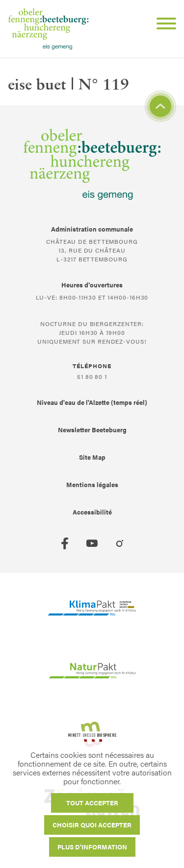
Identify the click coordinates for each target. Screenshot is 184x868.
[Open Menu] (162, 25)
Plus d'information (92, 847)
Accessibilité (92, 512)
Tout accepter (92, 803)
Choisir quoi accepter (92, 825)
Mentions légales (92, 484)
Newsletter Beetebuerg (92, 430)
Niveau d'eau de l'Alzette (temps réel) (92, 402)
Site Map (92, 457)
